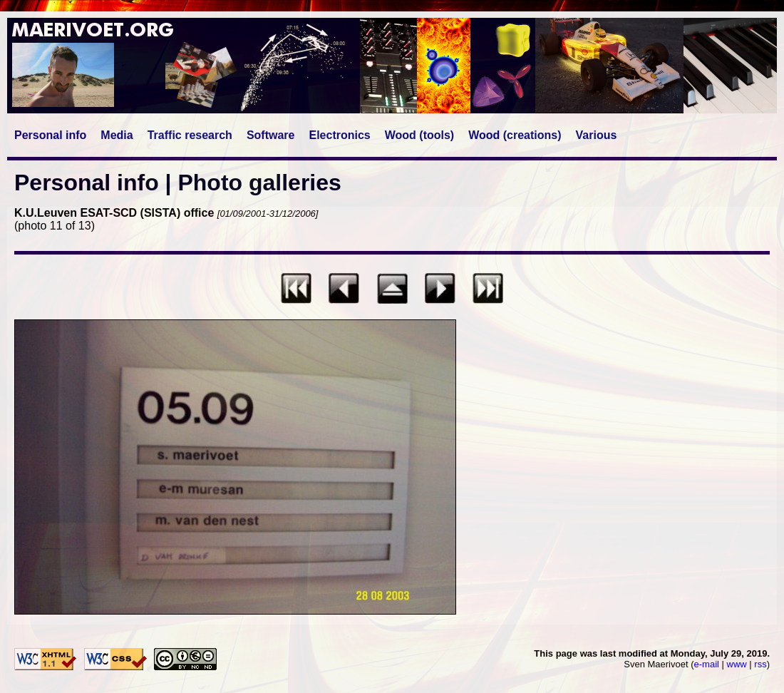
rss (760, 664)
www (737, 664)
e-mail (707, 664)
